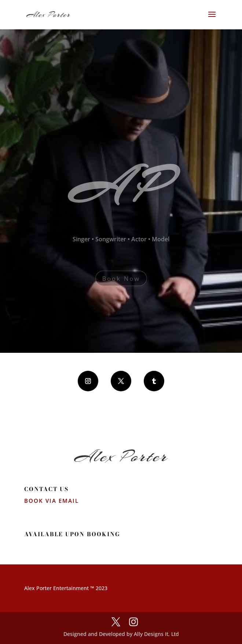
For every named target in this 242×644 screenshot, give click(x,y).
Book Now (121, 278)
